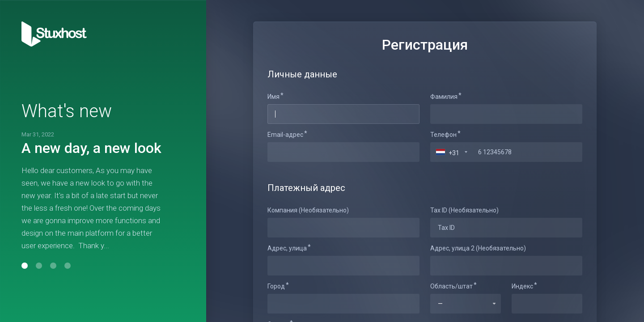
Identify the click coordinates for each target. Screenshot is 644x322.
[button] (25, 266)
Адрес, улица (287, 248)
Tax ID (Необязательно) (464, 210)
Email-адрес (285, 135)
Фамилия (444, 97)
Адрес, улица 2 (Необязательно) (478, 248)
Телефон (443, 135)
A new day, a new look (91, 148)
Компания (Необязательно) (308, 210)
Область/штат (451, 286)
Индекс (522, 286)
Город (276, 286)
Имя (273, 97)
